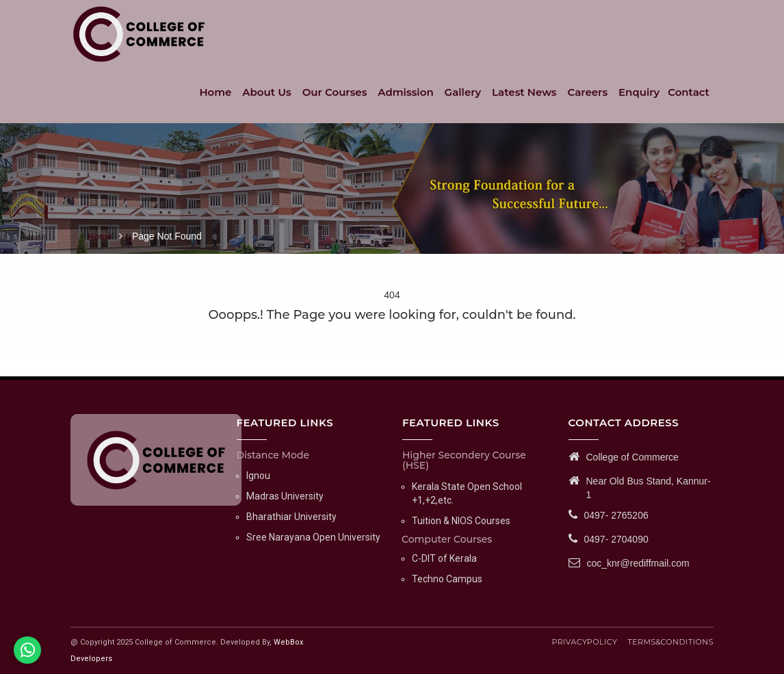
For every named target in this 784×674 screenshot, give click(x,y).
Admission (405, 92)
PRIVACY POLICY (584, 642)
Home (215, 92)
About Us (266, 92)
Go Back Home (392, 335)
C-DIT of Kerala (444, 558)
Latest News (524, 92)
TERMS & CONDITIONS (670, 642)
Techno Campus (447, 579)
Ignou (258, 476)
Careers (588, 92)
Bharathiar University (291, 517)
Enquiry (639, 92)
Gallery (463, 92)
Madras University (285, 496)
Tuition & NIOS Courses (461, 521)
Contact (689, 92)
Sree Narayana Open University (313, 537)
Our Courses (335, 92)
